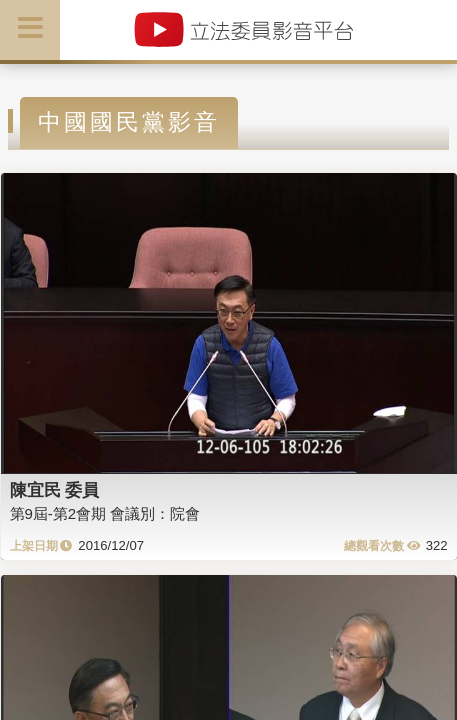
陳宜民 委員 (55, 490)
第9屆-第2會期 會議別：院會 (105, 513)
